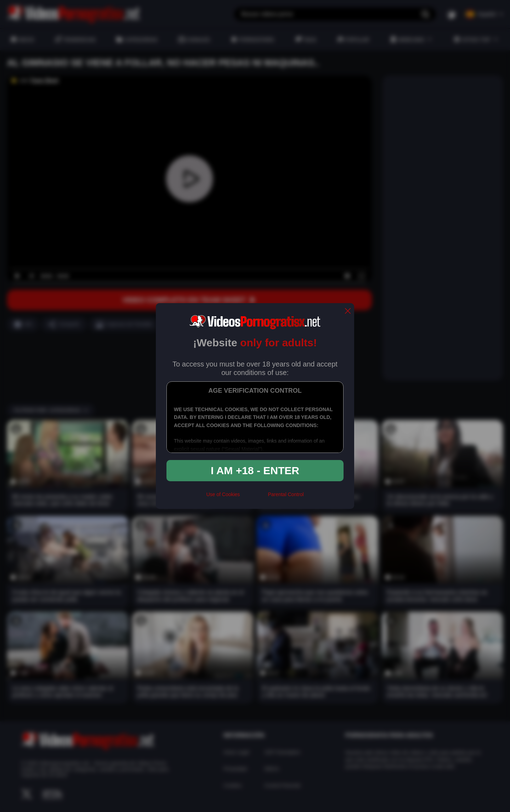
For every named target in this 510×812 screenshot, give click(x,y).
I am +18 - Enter (255, 470)
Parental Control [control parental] (286, 494)
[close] (348, 311)
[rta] (254, 497)
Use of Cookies (223, 494)
